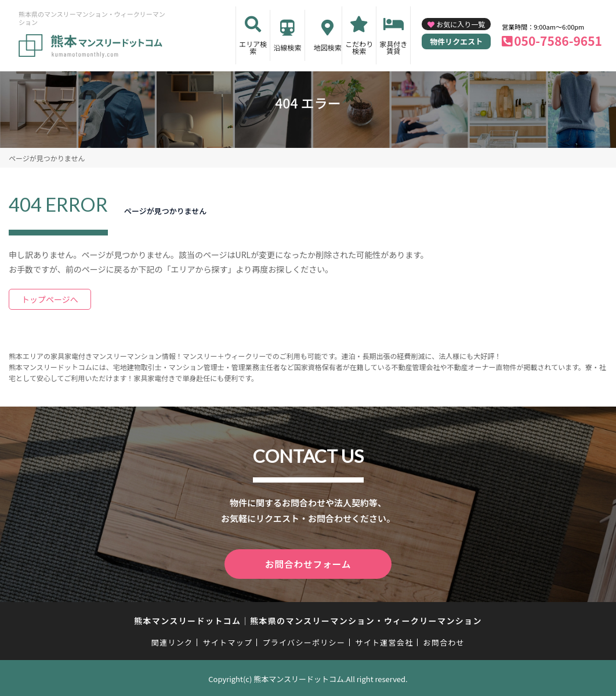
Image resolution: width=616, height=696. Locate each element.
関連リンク (172, 641)
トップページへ (50, 299)
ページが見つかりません (47, 158)
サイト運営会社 (384, 641)
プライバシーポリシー (304, 641)
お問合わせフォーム (308, 563)
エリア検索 (253, 47)
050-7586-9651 (558, 41)
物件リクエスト (456, 41)
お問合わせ (444, 641)
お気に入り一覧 (461, 24)
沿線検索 (287, 47)
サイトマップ (228, 641)
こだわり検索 (359, 47)
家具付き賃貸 (393, 47)
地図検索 (328, 47)
